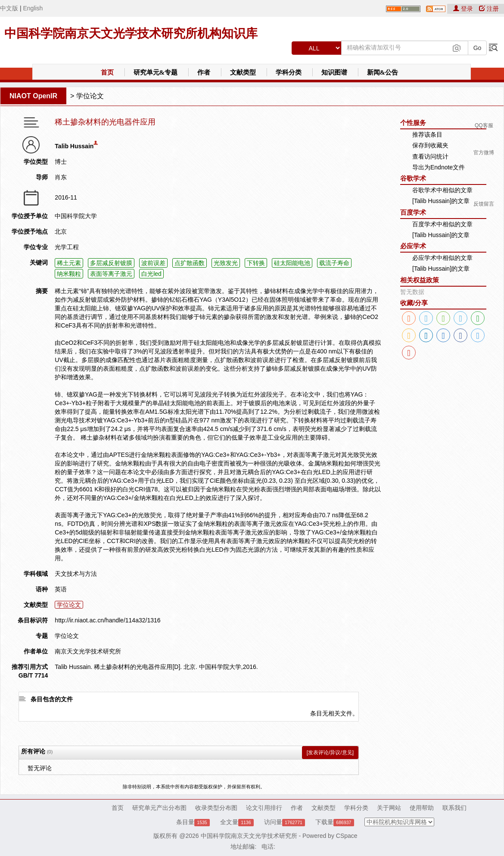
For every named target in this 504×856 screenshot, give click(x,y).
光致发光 (226, 263)
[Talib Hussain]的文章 (441, 201)
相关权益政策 (420, 280)
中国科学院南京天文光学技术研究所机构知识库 (131, 33)
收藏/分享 (414, 303)
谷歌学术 (413, 178)
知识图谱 (334, 72)
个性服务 (413, 123)
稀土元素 (69, 263)
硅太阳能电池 (292, 263)
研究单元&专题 (156, 72)
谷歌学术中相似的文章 (442, 190)
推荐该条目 (427, 134)
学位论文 (90, 96)
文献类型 (243, 72)
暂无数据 (412, 292)
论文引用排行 (264, 808)
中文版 (9, 8)
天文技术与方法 (76, 574)
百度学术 (413, 212)
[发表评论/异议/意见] (330, 753)
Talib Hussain (74, 146)
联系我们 (454, 808)
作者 (204, 72)
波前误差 (153, 263)
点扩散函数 (190, 263)
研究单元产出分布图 (159, 808)
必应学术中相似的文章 (442, 258)
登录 (464, 9)
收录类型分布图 (216, 808)
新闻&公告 (383, 72)
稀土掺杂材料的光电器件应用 (105, 122)
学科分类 (289, 72)
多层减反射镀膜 (111, 263)
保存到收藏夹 (430, 145)
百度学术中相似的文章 (442, 224)
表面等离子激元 (111, 274)
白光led (151, 274)
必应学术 (413, 246)
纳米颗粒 (69, 274)
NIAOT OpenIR (33, 96)
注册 (489, 9)
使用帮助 (422, 808)
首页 (107, 72)
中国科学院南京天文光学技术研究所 (249, 836)
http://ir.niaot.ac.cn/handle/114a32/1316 (107, 620)
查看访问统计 (430, 156)
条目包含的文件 (52, 699)
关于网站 (389, 808)
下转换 (256, 263)
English (33, 8)
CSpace (347, 836)
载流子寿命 (334, 263)
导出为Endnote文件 (439, 167)
